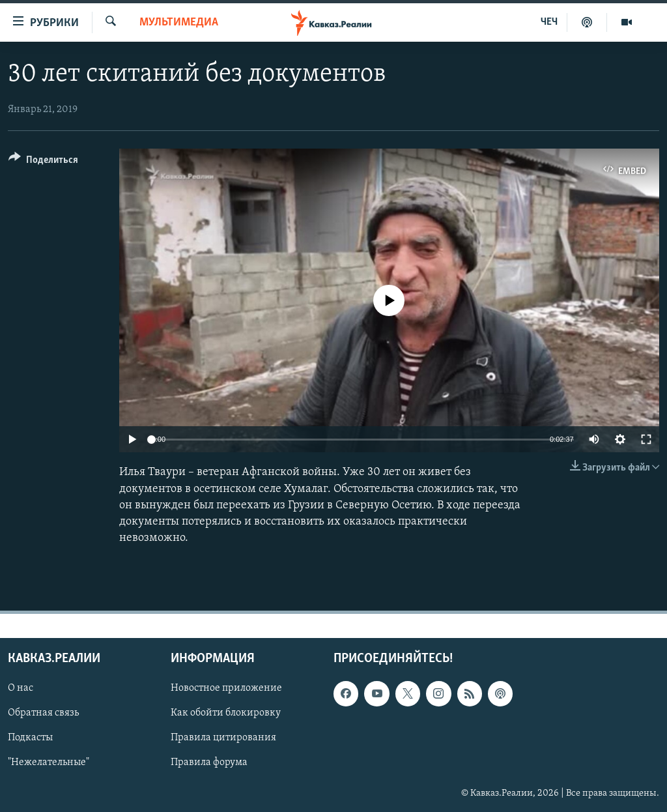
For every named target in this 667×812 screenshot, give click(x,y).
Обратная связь (43, 714)
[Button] (43, 162)
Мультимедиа (179, 22)
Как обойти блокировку (226, 714)
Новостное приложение (226, 689)
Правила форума (209, 763)
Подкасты (30, 738)
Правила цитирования (223, 738)
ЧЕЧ (549, 22)
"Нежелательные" (49, 763)
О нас (21, 689)
